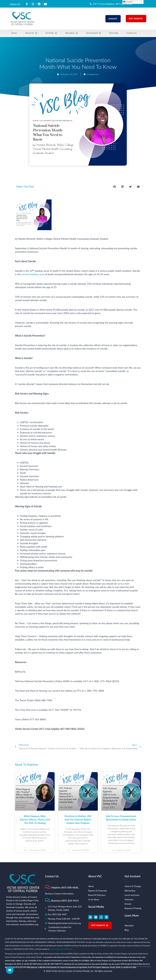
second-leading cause (33, 274)
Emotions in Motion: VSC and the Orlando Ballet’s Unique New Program (78, 819)
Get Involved (94, 33)
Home (14, 33)
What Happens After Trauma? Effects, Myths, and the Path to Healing (35, 819)
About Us (31, 33)
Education (71, 33)
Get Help (51, 33)
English (128, 2)
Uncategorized (93, 74)
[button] (115, 187)
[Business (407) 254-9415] (47, 900)
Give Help (114, 33)
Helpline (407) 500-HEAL (65, 887)
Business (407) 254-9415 (65, 901)
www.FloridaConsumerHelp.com (61, 949)
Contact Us (132, 33)
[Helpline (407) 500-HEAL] (47, 887)
